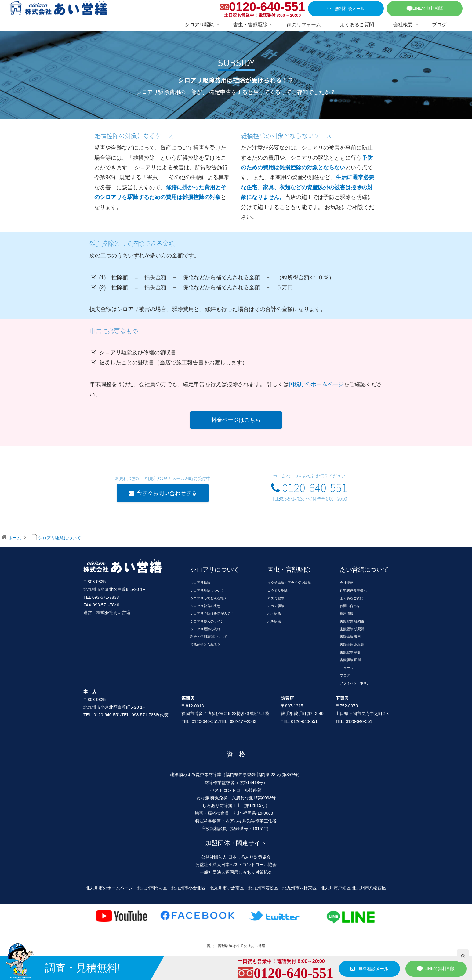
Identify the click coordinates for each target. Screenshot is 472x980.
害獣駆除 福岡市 (352, 621)
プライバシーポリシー (357, 683)
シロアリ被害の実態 (205, 606)
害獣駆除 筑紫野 (352, 629)
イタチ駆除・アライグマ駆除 (289, 583)
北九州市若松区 (263, 888)
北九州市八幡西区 (369, 888)
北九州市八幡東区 (300, 888)
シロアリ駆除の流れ (205, 629)
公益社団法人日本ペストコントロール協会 (236, 865)
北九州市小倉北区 (188, 888)
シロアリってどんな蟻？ (209, 598)
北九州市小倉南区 (227, 888)
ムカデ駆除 (276, 606)
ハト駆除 (274, 613)
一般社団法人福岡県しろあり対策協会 (236, 872)
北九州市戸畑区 (336, 888)
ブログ (345, 675)
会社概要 (347, 583)
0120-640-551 (267, 7)
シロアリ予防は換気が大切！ (212, 613)
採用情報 (347, 613)
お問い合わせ (350, 606)
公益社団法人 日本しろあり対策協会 (236, 857)
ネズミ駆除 (276, 598)
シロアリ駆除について (207, 591)
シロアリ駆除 (200, 583)
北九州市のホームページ (109, 888)
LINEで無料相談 (425, 9)
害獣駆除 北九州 (352, 645)
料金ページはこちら (236, 420)
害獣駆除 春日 (350, 637)
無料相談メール (346, 9)
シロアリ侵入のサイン (207, 621)
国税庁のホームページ (316, 384)
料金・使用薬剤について (209, 637)
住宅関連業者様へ (353, 591)
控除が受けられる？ (205, 645)
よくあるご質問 (352, 598)
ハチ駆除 (274, 621)
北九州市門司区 (152, 888)
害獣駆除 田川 (350, 660)
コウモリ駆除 (278, 591)
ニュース (347, 668)
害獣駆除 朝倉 (350, 652)
